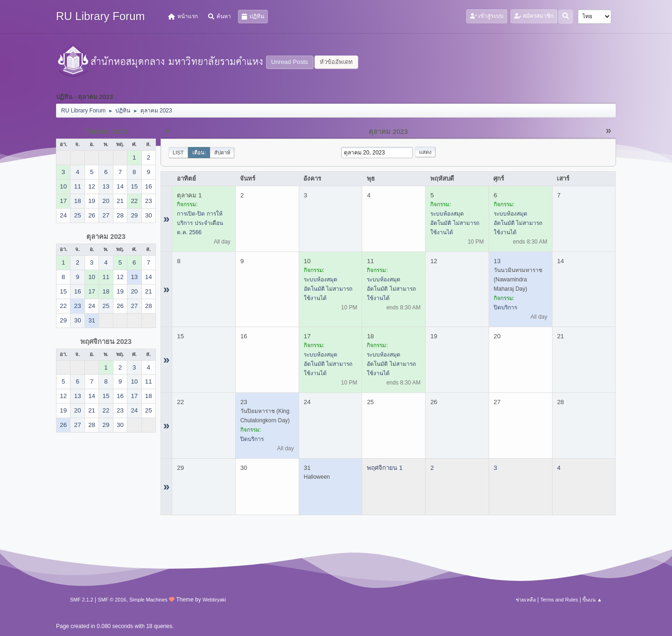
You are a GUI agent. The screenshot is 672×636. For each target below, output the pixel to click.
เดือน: (199, 153)
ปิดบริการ (505, 308)
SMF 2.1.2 (82, 600)
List (178, 153)
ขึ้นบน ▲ (592, 600)
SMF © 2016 (112, 600)
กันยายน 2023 (106, 132)
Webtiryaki (214, 600)
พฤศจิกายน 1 (385, 468)
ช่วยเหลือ (526, 600)
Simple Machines (148, 600)
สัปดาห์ (222, 153)
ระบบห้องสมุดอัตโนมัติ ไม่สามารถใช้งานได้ (455, 223)
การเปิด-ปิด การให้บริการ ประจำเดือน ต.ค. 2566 (200, 223)
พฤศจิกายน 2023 (106, 342)
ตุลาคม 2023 (106, 237)
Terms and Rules (559, 600)
